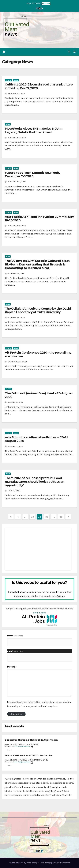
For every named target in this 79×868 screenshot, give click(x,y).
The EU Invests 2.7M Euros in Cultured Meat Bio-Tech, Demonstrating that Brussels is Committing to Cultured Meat (37, 264)
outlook (27, 746)
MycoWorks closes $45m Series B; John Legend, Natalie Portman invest (34, 130)
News (16, 80)
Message (12, 667)
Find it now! (40, 613)
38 (61, 517)
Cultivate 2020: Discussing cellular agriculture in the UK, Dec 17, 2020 (39, 86)
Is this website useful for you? (39, 582)
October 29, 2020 (16, 274)
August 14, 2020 (15, 402)
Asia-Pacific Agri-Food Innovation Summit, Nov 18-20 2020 (39, 219)
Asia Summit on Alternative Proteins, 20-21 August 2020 (36, 439)
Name (15, 636)
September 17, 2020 (17, 362)
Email (15, 651)
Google (20, 746)
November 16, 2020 (17, 226)
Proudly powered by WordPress (23, 863)
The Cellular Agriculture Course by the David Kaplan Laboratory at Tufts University (38, 310)
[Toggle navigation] (75, 52)
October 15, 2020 (16, 318)
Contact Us (16, 714)
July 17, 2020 (14, 491)
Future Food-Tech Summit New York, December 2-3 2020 (32, 174)
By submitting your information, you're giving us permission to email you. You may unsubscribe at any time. (39, 704)
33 (32, 517)
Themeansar (64, 863)
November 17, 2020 (17, 182)
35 (47, 517)
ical (16, 746)
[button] (69, 52)
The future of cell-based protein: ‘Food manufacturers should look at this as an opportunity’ (35, 482)
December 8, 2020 (17, 94)
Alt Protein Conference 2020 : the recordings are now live (38, 354)
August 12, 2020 (15, 446)
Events (8, 80)
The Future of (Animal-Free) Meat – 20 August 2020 (39, 395)
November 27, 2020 (17, 138)
